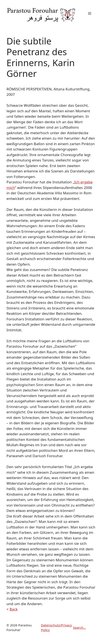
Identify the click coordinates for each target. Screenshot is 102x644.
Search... (79, 627)
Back (14, 609)
